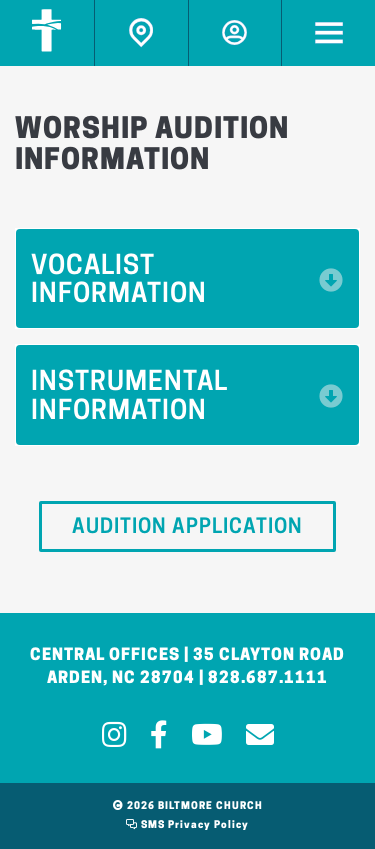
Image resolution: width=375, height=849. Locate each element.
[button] (187, 279)
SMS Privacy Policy (187, 825)
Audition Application (187, 528)
